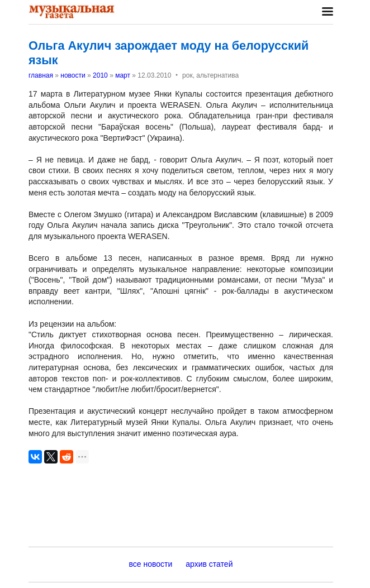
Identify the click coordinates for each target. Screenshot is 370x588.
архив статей (209, 564)
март (123, 75)
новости (73, 75)
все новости (151, 564)
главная (41, 75)
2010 (100, 75)
